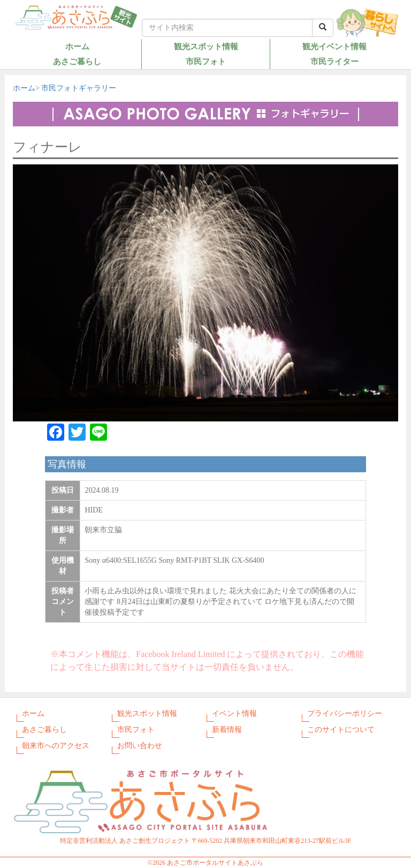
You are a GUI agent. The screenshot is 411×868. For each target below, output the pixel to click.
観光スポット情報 (206, 46)
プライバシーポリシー (345, 714)
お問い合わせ (140, 746)
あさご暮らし (77, 61)
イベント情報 (234, 714)
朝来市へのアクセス (56, 746)
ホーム (77, 46)
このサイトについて (341, 730)
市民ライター (334, 61)
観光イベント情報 (334, 46)
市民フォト (206, 61)
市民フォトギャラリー (79, 88)
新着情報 (227, 730)
